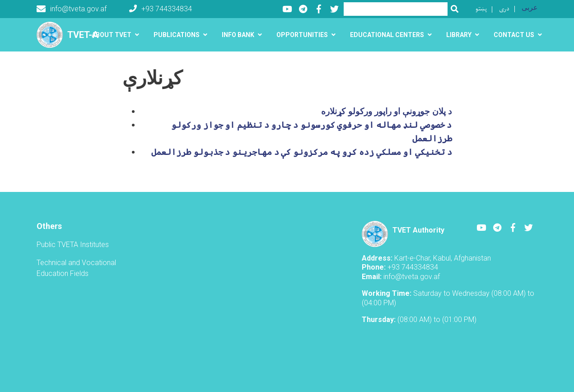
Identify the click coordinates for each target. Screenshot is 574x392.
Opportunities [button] (302, 35)
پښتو (481, 9)
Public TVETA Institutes (73, 245)
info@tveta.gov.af (72, 9)
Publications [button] (177, 35)
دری (504, 9)
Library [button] (459, 35)
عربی (530, 7)
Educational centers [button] (387, 35)
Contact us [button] (514, 35)
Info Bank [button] (238, 35)
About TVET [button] (112, 35)
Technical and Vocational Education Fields (76, 268)
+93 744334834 (161, 9)
